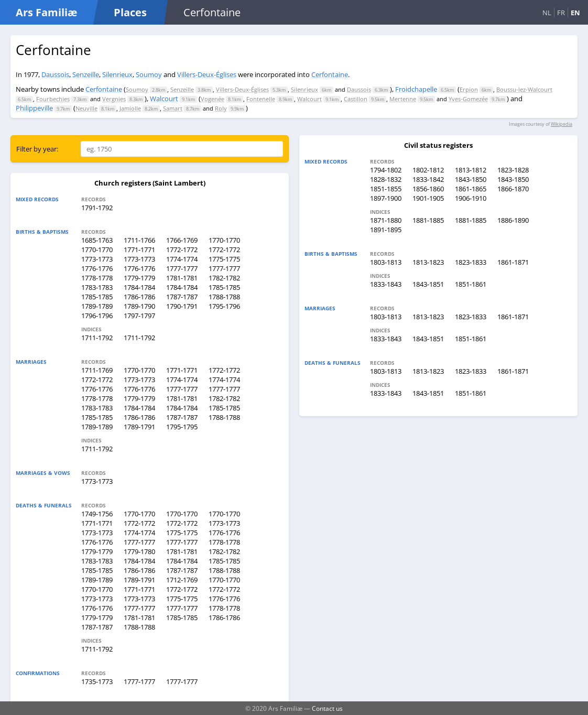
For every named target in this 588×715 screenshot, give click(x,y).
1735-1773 (97, 681)
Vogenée (213, 99)
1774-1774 (182, 259)
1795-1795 (182, 427)
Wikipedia (562, 124)
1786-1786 (139, 297)
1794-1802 (386, 170)
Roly (221, 108)
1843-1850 (471, 179)
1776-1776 (97, 268)
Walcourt (164, 99)
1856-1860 (428, 189)
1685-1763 (97, 240)
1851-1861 (471, 284)
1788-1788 (224, 297)
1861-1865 (471, 189)
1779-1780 (139, 551)
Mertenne (403, 99)
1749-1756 (97, 514)
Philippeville (34, 108)
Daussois (55, 74)
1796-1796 (97, 316)
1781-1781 (182, 278)
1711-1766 (139, 240)
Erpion (469, 89)
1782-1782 (224, 278)
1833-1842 (428, 179)
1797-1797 (139, 316)
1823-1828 (513, 170)
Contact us (327, 708)
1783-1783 (97, 287)
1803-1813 (386, 262)
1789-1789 (97, 306)
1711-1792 (97, 338)
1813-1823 (428, 262)
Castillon (356, 99)
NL (547, 13)
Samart (173, 108)
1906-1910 (471, 198)
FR (561, 13)
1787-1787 (182, 297)
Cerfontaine (330, 74)
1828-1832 (386, 179)
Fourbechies (53, 99)
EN (575, 13)
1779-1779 (139, 278)
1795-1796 (224, 306)
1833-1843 (386, 284)
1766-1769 (182, 240)
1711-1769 (97, 370)
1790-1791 (182, 306)
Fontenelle (261, 99)
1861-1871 (513, 262)
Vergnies (114, 99)
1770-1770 (224, 240)
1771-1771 (139, 250)
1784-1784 (139, 287)
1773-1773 (97, 259)
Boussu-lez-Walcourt (524, 89)
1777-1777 (182, 268)
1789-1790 (139, 306)
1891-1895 (386, 230)
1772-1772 (182, 250)
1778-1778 (97, 278)
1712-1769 (182, 580)
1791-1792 (97, 208)
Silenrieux (117, 74)
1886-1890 (513, 220)
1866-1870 (513, 189)
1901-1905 (428, 198)
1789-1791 (139, 427)
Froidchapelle (416, 89)
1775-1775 (224, 259)
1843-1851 (428, 284)
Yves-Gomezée (468, 99)
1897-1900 (386, 198)
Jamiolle (130, 108)
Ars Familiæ (46, 12)
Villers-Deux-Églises (207, 74)
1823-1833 (471, 262)
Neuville (86, 108)
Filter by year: (37, 149)
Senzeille (86, 74)
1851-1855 (386, 189)
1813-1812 (471, 170)
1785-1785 (224, 287)
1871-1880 (386, 220)
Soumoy (149, 74)
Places (130, 12)
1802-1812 (428, 170)
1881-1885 (428, 220)
